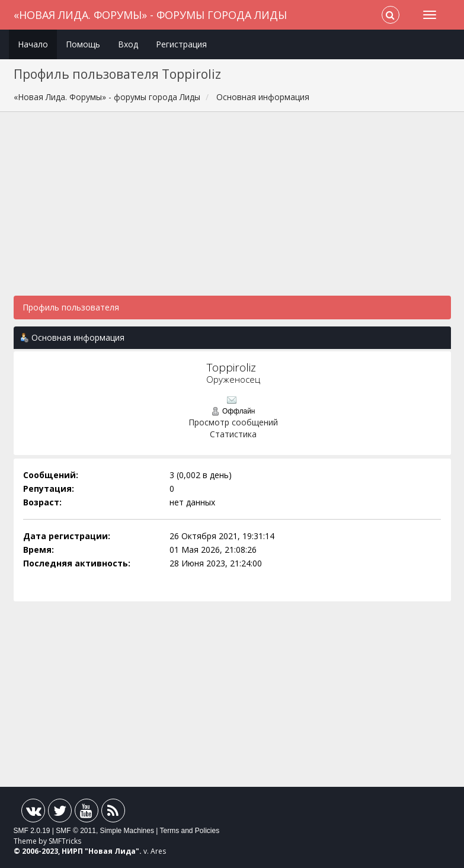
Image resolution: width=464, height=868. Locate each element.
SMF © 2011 (76, 831)
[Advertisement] (232, 210)
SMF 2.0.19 (32, 831)
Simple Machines (127, 831)
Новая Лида (112, 851)
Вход (128, 44)
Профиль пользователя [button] (71, 307)
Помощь (83, 44)
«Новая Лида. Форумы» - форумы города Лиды (150, 15)
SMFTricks (65, 841)
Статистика (233, 434)
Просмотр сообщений (233, 422)
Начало (33, 44)
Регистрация (181, 44)
